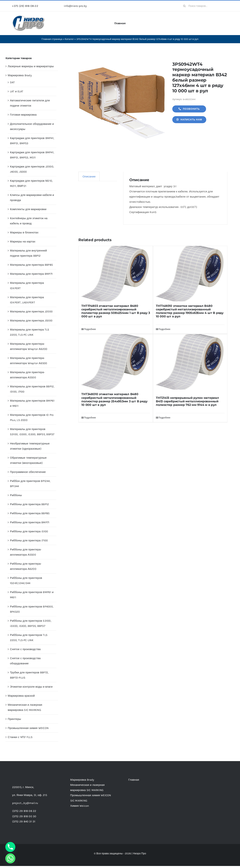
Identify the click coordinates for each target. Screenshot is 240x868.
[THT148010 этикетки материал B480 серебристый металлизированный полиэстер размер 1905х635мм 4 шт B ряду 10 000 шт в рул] (190, 274)
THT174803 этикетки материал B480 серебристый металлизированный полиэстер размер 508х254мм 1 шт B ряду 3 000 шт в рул (116, 311)
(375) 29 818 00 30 (24, 816)
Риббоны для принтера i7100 (29, 540)
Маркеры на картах (23, 242)
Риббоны (16, 495)
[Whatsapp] (10, 858)
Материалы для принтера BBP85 (31, 265)
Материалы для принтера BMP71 (31, 274)
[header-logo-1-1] (29, 16)
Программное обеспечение (28, 472)
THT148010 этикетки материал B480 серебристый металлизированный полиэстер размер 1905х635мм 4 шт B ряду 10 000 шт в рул (190, 311)
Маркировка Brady (20, 75)
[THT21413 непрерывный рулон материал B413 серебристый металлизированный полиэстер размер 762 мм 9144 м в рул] (190, 364)
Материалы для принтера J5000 (31, 321)
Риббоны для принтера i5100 (29, 531)
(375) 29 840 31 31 (24, 821)
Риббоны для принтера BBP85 (30, 513)
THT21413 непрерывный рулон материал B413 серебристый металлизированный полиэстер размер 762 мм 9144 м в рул (187, 401)
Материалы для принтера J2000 (31, 311)
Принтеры (14, 719)
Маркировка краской (21, 696)
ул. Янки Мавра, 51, (30, 795)
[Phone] (10, 847)
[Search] (184, 6)
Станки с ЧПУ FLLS (20, 737)
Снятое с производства (25, 649)
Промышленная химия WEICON (28, 728)
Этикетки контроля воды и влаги (31, 687)
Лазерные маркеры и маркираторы (31, 66)
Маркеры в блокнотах (24, 232)
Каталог (69, 39)
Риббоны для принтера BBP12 (29, 504)
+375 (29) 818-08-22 (25, 6)
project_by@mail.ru (25, 803)
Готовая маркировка (23, 115)
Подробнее (90, 329)
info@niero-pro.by (75, 6)
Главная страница (52, 39)
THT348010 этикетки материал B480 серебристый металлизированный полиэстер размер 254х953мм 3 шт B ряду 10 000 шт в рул (114, 399)
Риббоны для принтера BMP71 (30, 522)
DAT (12, 82)
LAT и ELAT (17, 91)
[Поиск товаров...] (204, 6)
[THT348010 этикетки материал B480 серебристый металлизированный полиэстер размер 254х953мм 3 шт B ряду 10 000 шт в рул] (116, 362)
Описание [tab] (89, 177)
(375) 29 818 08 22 (24, 811)
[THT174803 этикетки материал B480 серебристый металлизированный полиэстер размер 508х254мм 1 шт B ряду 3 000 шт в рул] (116, 274)
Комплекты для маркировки (28, 209)
